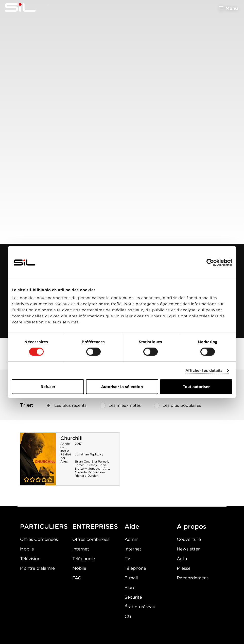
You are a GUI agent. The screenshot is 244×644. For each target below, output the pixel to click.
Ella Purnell (100, 461)
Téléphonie (84, 559)
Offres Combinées (39, 539)
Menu (232, 8)
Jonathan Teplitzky (89, 454)
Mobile (27, 549)
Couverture (189, 539)
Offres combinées (91, 539)
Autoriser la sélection (122, 387)
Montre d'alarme (37, 568)
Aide (132, 526)
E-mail (131, 578)
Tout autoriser (196, 387)
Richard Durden (87, 476)
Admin (131, 539)
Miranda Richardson (90, 472)
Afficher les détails (204, 370)
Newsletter (188, 549)
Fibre (130, 587)
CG (128, 616)
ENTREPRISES (95, 526)
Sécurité (133, 597)
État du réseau (140, 607)
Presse (184, 568)
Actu (182, 559)
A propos (191, 526)
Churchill (72, 438)
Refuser (48, 387)
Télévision (30, 559)
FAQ (77, 578)
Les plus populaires (178, 406)
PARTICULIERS (44, 526)
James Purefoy (86, 465)
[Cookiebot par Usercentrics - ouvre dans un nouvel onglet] (210, 262)
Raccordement (193, 578)
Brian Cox (82, 461)
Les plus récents (66, 406)
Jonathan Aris (99, 468)
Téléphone (135, 568)
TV (128, 559)
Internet (81, 549)
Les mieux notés (120, 406)
